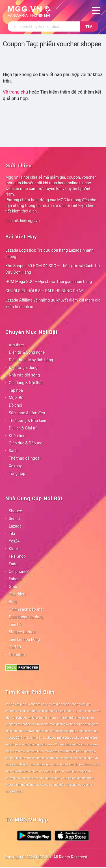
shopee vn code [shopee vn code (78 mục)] (39, 771)
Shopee (15, 511)
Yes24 (14, 541)
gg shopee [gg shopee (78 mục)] (67, 711)
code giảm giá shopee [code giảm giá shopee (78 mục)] (56, 704)
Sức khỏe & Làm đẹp (27, 413)
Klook (14, 549)
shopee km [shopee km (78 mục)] (66, 764)
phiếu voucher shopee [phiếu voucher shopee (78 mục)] (31, 758)
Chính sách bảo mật (26, 609)
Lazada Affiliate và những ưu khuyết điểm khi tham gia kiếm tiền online (53, 303)
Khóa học (17, 436)
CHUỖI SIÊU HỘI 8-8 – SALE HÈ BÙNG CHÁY (44, 291)
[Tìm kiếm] (44, 26)
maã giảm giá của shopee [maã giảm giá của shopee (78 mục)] (67, 724)
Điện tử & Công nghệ (27, 352)
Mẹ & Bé (16, 398)
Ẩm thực (16, 345)
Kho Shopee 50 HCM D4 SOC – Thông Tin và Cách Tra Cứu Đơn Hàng (53, 269)
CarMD (15, 647)
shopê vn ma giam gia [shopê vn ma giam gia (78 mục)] (67, 778)
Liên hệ (15, 625)
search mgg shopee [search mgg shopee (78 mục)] (60, 758)
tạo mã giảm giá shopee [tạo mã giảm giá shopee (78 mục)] (65, 785)
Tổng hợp (17, 473)
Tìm (89, 27)
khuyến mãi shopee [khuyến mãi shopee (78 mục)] (45, 718)
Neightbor (18, 655)
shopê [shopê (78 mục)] (47, 778)
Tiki (12, 533)
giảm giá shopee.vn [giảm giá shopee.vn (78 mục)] (18, 718)
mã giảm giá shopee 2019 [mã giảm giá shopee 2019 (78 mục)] (42, 744)
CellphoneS (19, 572)
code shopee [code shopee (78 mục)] (29, 711)
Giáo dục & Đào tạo (26, 443)
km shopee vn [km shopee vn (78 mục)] (25, 724)
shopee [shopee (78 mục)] (78, 758)
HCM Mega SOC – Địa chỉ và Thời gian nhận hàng (49, 282)
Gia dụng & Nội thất (26, 383)
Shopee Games (22, 632)
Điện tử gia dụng (23, 367)
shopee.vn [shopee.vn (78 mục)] (91, 758)
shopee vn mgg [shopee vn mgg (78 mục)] (32, 778)
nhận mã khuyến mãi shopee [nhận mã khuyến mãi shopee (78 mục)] (56, 751)
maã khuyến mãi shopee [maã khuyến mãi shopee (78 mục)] (35, 731)
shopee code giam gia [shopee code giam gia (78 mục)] (20, 764)
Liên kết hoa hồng (24, 639)
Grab (13, 586)
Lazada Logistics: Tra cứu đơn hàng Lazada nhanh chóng (49, 253)
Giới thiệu (17, 594)
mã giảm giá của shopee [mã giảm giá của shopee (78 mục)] (40, 738)
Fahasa (15, 579)
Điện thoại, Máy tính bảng (31, 360)
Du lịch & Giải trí (23, 428)
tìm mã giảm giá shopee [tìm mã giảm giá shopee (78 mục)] (32, 785)
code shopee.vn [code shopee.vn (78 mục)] (49, 711)
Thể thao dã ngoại (25, 458)
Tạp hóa (16, 390)
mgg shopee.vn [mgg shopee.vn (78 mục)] (80, 731)
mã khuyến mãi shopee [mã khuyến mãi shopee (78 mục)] (21, 751)
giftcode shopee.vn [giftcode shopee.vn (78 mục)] (88, 711)
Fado (13, 564)
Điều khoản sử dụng (26, 617)
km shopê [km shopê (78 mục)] (42, 724)
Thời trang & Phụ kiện (27, 420)
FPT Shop (17, 556)
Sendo (14, 519)
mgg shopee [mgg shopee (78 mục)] (61, 731)
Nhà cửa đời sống (24, 375)
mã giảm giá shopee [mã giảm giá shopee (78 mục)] (71, 738)
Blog (13, 602)
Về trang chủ (15, 92)
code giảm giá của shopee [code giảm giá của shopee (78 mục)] (23, 704)
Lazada (15, 526)
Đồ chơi (15, 405)
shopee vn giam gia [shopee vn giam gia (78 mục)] (63, 771)
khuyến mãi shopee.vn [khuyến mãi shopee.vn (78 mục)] (74, 718)
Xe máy (15, 466)
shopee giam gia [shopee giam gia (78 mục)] (47, 764)
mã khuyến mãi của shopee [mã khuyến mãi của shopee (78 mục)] (78, 744)
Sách (13, 451)
